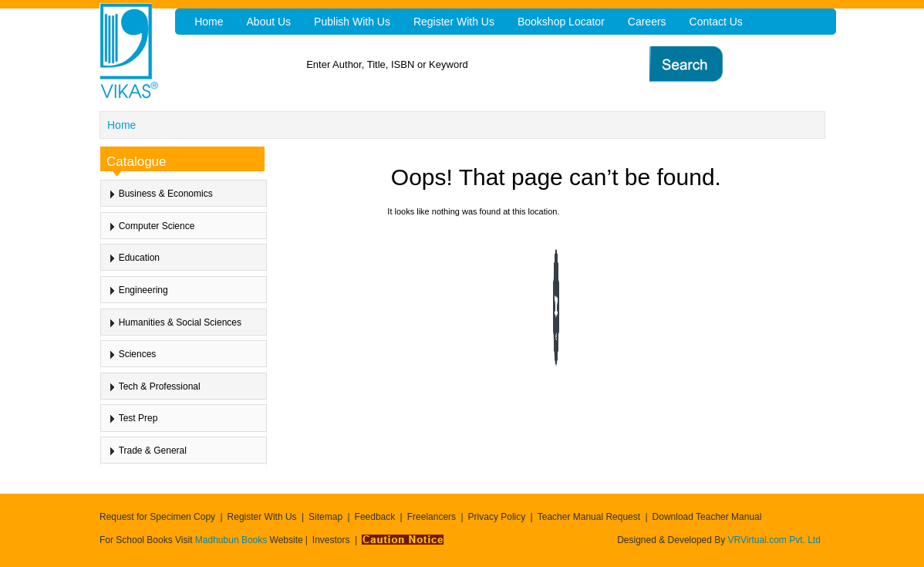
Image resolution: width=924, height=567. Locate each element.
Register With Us (262, 517)
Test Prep (138, 418)
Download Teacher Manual (707, 517)
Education (139, 258)
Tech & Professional (160, 386)
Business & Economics (166, 194)
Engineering (143, 290)
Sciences (138, 354)
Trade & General (153, 451)
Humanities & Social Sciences (180, 322)
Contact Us (716, 22)
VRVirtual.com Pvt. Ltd (774, 540)
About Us (269, 22)
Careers (647, 22)
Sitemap (325, 517)
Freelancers (432, 517)
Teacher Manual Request (589, 517)
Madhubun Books (233, 540)
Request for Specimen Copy (157, 517)
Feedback (375, 517)
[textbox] (493, 64)
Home (121, 125)
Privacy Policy (497, 517)
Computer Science (157, 226)
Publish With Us (352, 22)
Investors (331, 540)
